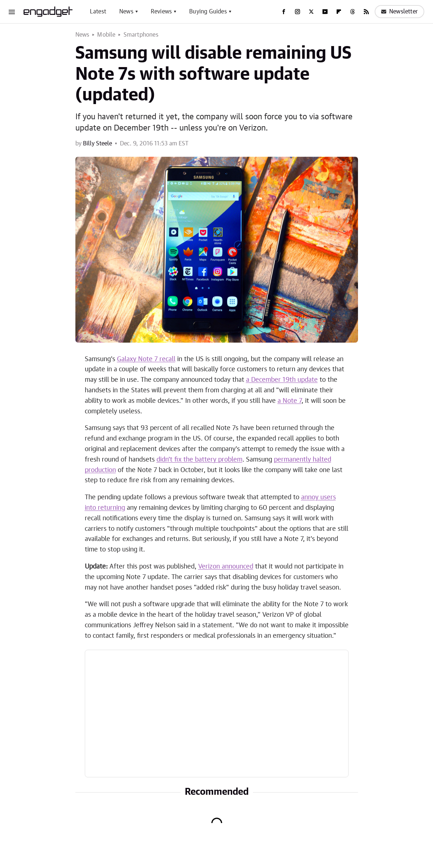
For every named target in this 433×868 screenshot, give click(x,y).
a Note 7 (290, 401)
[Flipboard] (339, 12)
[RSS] (366, 12)
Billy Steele (97, 144)
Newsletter (399, 12)
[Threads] (353, 12)
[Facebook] (284, 12)
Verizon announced (226, 567)
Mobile (106, 35)
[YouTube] (325, 12)
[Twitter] (311, 12)
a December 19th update (282, 380)
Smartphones (141, 35)
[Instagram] (297, 12)
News (126, 12)
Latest (98, 12)
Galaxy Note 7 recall (146, 359)
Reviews (161, 12)
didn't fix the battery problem (199, 460)
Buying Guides (208, 12)
